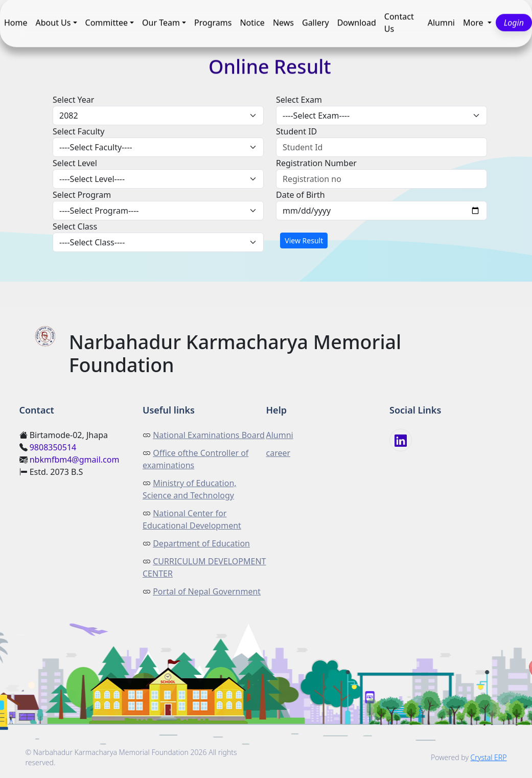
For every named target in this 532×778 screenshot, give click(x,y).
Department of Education (201, 543)
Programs (213, 23)
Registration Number (316, 163)
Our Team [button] (161, 23)
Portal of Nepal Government (207, 591)
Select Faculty (79, 131)
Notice (252, 23)
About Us (53, 23)
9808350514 (53, 447)
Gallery (316, 23)
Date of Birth (300, 195)
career (279, 453)
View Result (304, 241)
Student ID (296, 131)
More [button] (474, 23)
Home (16, 23)
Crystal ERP (489, 757)
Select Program (82, 195)
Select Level (75, 163)
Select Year (73, 100)
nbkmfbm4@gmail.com (75, 460)
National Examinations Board (209, 435)
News (283, 23)
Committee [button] (107, 23)
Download (357, 23)
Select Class (75, 226)
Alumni (441, 23)
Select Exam (299, 100)
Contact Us (399, 23)
